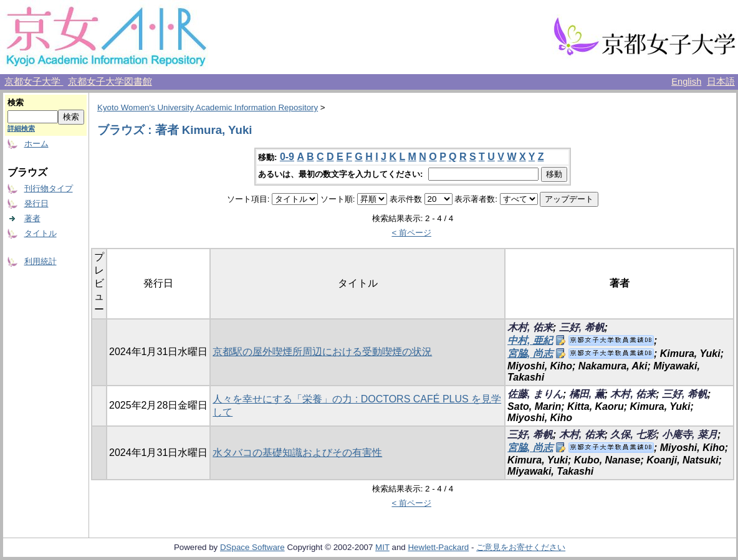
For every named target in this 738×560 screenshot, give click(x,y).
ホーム (36, 144)
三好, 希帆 (582, 327)
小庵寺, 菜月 (690, 434)
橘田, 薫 (587, 394)
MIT (382, 547)
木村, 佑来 (530, 327)
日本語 (721, 82)
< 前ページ (411, 233)
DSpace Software (252, 547)
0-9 (287, 157)
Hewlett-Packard (438, 547)
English (686, 82)
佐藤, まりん (535, 394)
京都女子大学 (34, 82)
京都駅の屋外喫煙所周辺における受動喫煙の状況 (322, 352)
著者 (32, 218)
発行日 (36, 203)
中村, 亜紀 (530, 340)
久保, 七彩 (633, 434)
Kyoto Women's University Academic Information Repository (208, 107)
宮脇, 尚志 (530, 354)
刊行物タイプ (49, 188)
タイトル (41, 233)
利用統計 (41, 261)
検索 (16, 102)
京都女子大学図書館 (110, 82)
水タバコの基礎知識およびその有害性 (297, 453)
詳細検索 (21, 128)
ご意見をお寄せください (521, 547)
